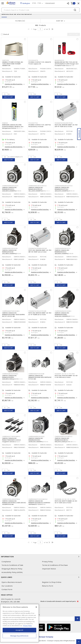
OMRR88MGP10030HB (36, 374)
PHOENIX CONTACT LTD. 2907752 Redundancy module (40, 126)
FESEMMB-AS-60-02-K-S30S (65, 499)
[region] (19, 623)
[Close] (36, 607)
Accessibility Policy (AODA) (12, 572)
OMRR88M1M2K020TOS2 (64, 186)
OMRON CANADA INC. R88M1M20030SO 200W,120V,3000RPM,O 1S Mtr (38, 440)
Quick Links (40, 577)
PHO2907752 (33, 123)
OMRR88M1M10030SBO (63, 311)
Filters (20, 21)
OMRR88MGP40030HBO (11, 311)
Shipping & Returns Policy (12, 569)
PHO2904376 (33, 60)
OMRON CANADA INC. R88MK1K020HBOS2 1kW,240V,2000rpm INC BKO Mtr (66, 440)
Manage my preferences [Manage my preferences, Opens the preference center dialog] (19, 636)
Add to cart (9, 97)
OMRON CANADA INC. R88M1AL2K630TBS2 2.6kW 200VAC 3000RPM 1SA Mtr (14, 503)
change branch (50, 3)
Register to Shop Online (52, 582)
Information (40, 557)
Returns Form (48, 586)
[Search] (40, 10)
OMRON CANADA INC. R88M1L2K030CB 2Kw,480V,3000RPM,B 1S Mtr (12, 252)
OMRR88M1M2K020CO (10, 186)
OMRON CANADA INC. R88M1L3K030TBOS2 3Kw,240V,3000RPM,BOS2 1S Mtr (39, 189)
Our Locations (7, 586)
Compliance (6, 562)
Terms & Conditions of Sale (12, 565)
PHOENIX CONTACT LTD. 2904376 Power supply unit (40, 63)
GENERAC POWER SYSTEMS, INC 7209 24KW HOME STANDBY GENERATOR (13, 64)
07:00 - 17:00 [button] (37, 3)
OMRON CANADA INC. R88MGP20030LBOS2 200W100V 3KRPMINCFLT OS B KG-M (39, 503)
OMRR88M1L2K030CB (10, 248)
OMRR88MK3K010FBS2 (10, 374)
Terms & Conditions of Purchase (55, 565)
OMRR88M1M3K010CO (63, 248)
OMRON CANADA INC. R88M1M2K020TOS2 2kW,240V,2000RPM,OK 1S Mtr (65, 189)
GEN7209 (5, 60)
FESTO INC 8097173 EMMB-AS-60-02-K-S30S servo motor (66, 502)
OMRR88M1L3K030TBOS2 (37, 186)
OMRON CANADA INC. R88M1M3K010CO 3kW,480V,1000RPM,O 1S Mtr (64, 252)
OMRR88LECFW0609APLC (11, 437)
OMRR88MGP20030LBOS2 (38, 499)
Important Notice (49, 569)
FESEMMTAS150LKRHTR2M (64, 123)
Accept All (19, 630)
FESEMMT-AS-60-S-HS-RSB (65, 374)
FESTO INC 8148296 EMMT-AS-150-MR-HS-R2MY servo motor (40, 251)
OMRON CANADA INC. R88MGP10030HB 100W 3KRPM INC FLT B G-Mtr (40, 377)
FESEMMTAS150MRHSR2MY (38, 248)
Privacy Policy (47, 562)
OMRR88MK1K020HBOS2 (64, 437)
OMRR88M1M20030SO (37, 437)
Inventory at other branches (14, 84)
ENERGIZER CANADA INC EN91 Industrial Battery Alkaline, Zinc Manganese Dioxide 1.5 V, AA (13, 126)
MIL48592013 (59, 60)
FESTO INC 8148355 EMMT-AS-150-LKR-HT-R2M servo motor (66, 126)
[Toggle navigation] (3, 3)
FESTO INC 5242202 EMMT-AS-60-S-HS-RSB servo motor (66, 376)
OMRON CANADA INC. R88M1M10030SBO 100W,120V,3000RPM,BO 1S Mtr (65, 315)
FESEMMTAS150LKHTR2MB (37, 311)
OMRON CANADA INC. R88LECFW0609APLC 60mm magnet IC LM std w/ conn (12, 440)
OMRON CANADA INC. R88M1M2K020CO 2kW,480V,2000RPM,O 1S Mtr (12, 189)
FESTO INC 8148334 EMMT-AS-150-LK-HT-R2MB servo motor (40, 314)
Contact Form (7, 589)
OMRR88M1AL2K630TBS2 (11, 499)
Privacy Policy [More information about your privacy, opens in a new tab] (27, 626)
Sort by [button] (60, 21)
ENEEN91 (5, 123)
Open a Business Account (12, 582)
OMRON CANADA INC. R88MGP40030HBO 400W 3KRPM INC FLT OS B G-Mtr (13, 315)
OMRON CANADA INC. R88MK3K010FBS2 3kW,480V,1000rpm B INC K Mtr (13, 377)
